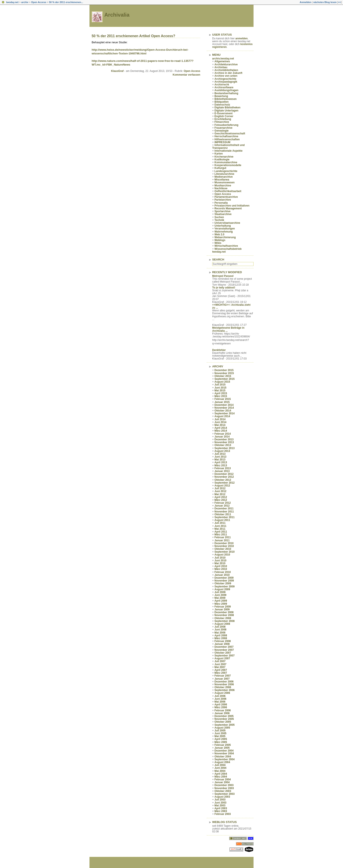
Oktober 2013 (223, 445)
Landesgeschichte (226, 171)
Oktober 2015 (223, 376)
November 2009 (224, 581)
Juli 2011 (220, 523)
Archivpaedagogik (226, 82)
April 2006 (221, 705)
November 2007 (224, 650)
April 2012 (221, 497)
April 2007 (221, 670)
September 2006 (224, 690)
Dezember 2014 (224, 405)
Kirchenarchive (224, 157)
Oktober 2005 (223, 722)
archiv (25, 2)
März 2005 (221, 742)
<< (339, 2)
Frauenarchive (223, 128)
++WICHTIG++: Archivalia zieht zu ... (231, 306)
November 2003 (224, 788)
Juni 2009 (220, 595)
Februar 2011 (223, 537)
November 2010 (224, 546)
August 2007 (222, 658)
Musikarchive (223, 186)
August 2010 (222, 555)
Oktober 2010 (223, 549)
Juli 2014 (220, 419)
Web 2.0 (219, 234)
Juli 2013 (220, 454)
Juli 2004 (220, 765)
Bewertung (221, 96)
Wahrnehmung (224, 232)
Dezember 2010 (224, 543)
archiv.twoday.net (223, 59)
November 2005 (224, 719)
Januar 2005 (222, 748)
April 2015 (221, 393)
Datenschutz (222, 105)
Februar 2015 (223, 399)
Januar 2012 (222, 506)
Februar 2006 (223, 710)
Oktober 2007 (223, 653)
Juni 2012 (220, 491)
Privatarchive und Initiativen (232, 206)
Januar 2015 (222, 402)
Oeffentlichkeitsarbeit (228, 191)
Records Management (228, 208)
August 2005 (222, 728)
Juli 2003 (220, 800)
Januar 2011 (222, 540)
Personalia (221, 203)
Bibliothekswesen (225, 99)
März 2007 (221, 673)
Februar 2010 (223, 572)
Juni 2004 (220, 768)
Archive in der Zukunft (228, 73)
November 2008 (224, 615)
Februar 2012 (223, 503)
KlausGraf (117, 71)
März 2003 (221, 811)
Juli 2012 (220, 488)
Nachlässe (221, 188)
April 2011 (221, 532)
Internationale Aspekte (228, 151)
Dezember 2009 (224, 578)
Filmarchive (222, 122)
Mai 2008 (220, 633)
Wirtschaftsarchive (226, 246)
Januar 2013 (222, 471)
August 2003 (222, 797)
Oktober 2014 (223, 411)
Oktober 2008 (223, 618)
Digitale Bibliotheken (227, 108)
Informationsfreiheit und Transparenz (228, 147)
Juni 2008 (220, 630)
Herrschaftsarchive (226, 136)
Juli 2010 (220, 558)
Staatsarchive (223, 214)
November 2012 (224, 477)
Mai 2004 (220, 771)
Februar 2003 (223, 814)
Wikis (218, 243)
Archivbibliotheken (226, 70)
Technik (219, 220)
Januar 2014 (222, 437)
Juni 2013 (220, 457)
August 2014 (222, 416)
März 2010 (221, 569)
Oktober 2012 (223, 480)
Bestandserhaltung (226, 93)
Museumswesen (224, 182)
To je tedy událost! (224, 288)
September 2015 (224, 379)
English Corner (224, 116)
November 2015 (224, 373)
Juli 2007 (220, 661)
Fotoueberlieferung (226, 125)
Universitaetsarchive (227, 223)
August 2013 (222, 451)
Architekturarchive (226, 64)
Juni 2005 (220, 733)
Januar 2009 (222, 609)
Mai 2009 (220, 598)
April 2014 (221, 428)
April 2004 (221, 774)
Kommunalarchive (226, 162)
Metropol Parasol (223, 276)
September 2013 (224, 448)
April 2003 (221, 808)
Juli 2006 (220, 696)
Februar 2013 (223, 468)
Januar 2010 (222, 575)
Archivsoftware (224, 87)
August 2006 (222, 693)
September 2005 (224, 725)
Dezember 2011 (224, 509)
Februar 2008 (223, 641)
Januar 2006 (222, 713)
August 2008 (222, 624)
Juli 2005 (220, 731)
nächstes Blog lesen (325, 2)
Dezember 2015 (224, 370)
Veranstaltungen (225, 229)
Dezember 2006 (224, 682)
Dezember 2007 (224, 647)
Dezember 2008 (224, 612)
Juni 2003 (220, 803)
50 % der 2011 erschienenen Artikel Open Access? (133, 36)
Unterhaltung (223, 226)
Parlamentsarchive (226, 197)
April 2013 (221, 462)
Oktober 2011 (223, 514)
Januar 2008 (222, 644)
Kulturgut (220, 168)
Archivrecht (222, 85)
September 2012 (224, 483)
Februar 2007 (223, 676)
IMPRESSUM (222, 142)
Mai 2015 (220, 391)
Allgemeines (222, 61)
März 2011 (221, 535)
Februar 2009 (223, 607)
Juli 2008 (220, 627)
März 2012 (221, 500)
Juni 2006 (220, 699)
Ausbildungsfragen (226, 90)
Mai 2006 (220, 702)
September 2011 (224, 517)
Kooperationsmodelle (228, 165)
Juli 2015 (220, 385)
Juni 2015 (220, 388)
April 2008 (221, 635)
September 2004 (224, 759)
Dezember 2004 (224, 751)
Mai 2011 (220, 529)
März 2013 (221, 465)
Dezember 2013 (224, 439)
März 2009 (221, 604)
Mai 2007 (220, 667)
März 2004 (221, 777)
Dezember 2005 (224, 716)
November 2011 (224, 512)
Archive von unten (226, 76)
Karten (219, 154)
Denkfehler (219, 350)
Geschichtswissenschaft (230, 134)
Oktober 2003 (223, 791)
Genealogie (221, 131)
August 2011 (222, 520)
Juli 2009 (220, 592)
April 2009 (221, 601)
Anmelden (305, 2)
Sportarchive (222, 211)
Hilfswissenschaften (227, 139)
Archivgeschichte (225, 79)
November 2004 (224, 753)
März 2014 (221, 431)
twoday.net (12, 2)
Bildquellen (221, 102)
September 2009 (224, 587)
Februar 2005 (223, 745)
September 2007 (224, 656)
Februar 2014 (223, 434)
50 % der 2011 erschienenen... (66, 2)
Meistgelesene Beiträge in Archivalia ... (228, 329)
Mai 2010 (220, 563)
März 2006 (221, 707)
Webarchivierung (225, 237)
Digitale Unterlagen (226, 111)
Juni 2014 (220, 422)
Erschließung (223, 119)
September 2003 (224, 794)
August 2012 (222, 486)
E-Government (223, 113)
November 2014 (224, 408)
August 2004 (222, 762)
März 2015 (221, 396)
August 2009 (222, 589)
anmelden (241, 38)
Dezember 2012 (224, 474)
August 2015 (222, 382)
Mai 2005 (220, 736)
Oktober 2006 (223, 687)
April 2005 (221, 739)
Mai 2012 (220, 494)
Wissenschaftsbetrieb (228, 249)
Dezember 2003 (224, 785)
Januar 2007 (222, 679)
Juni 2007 (220, 664)
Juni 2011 (220, 526)
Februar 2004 (223, 779)
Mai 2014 (220, 425)
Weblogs (220, 240)
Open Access (39, 2)
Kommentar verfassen (186, 75)
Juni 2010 (220, 561)
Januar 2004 (222, 782)
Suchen (219, 217)
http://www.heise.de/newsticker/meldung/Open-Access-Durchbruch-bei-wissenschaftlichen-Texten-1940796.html (140, 52)
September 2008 (224, 621)
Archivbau (221, 67)
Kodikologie (222, 160)
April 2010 (221, 566)
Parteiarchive (223, 200)
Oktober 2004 (223, 757)
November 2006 (224, 684)
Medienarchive (223, 177)
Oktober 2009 (223, 583)
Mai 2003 (220, 806)
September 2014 (224, 413)
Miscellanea (222, 180)
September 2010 (224, 552)
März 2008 (221, 638)
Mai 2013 (220, 460)
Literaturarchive (224, 174)
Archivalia (117, 15)
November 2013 (224, 442)
